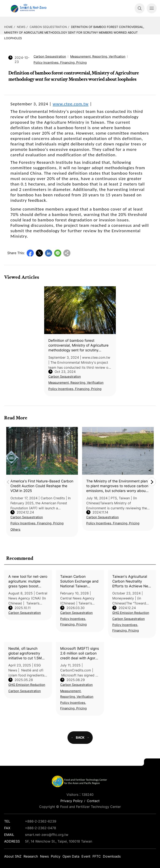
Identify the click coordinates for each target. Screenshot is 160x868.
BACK (80, 737)
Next (152, 482)
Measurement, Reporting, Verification (77, 694)
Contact (93, 801)
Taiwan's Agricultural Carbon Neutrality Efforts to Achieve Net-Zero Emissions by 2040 (132, 582)
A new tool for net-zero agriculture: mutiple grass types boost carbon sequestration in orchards (28, 582)
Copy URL (67, 253)
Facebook (30, 253)
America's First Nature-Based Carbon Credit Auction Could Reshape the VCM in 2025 (42, 486)
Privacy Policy (72, 801)
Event (86, 856)
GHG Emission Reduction (131, 613)
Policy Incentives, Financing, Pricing (73, 622)
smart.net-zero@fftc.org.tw (47, 835)
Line (58, 253)
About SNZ (13, 856)
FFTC (97, 856)
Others (15, 529)
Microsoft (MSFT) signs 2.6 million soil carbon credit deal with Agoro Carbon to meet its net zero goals (80, 654)
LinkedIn (49, 253)
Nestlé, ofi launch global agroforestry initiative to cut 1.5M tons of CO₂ (25, 654)
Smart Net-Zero (28, 8)
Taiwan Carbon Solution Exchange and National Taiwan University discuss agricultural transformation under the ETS (79, 582)
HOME (8, 27)
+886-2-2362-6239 (41, 821)
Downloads (112, 856)
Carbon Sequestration (48, 27)
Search (140, 8)
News (21, 27)
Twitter (39, 253)
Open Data (71, 856)
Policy (56, 856)
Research (31, 856)
